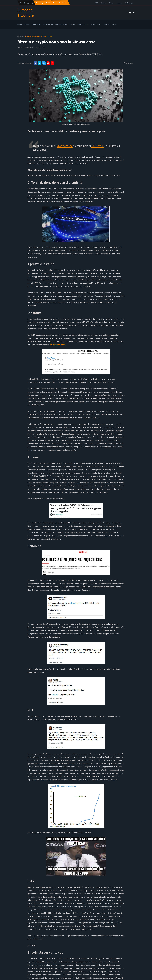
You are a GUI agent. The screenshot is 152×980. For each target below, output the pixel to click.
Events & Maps (61, 24)
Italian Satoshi (30, 47)
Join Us (107, 24)
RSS (97, 3)
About (27, 24)
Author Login (129, 3)
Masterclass (83, 24)
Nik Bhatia (98, 146)
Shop (114, 24)
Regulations (96, 24)
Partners (119, 3)
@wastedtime (65, 146)
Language (37, 24)
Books (72, 24)
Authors (103, 3)
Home (20, 24)
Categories (48, 24)
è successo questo (57, 344)
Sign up (111, 3)
